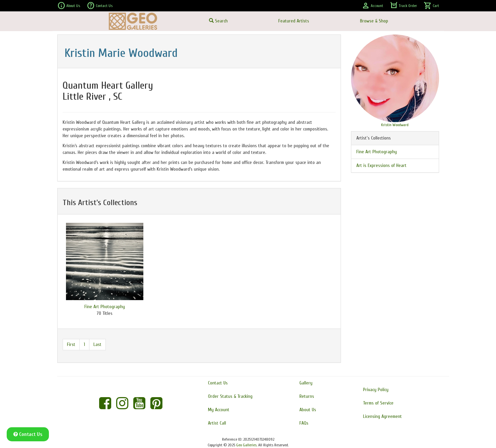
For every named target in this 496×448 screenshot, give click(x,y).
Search (218, 21)
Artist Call (217, 423)
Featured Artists (294, 21)
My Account (219, 410)
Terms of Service (378, 403)
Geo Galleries (246, 445)
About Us (69, 6)
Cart (431, 6)
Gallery (306, 383)
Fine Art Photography (105, 307)
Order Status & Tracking (230, 396)
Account (372, 6)
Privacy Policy (376, 390)
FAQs (304, 423)
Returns (307, 396)
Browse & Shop (374, 21)
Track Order (403, 6)
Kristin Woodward (395, 125)
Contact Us (100, 6)
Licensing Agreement (382, 416)
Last (97, 344)
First (71, 344)
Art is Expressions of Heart (381, 165)
